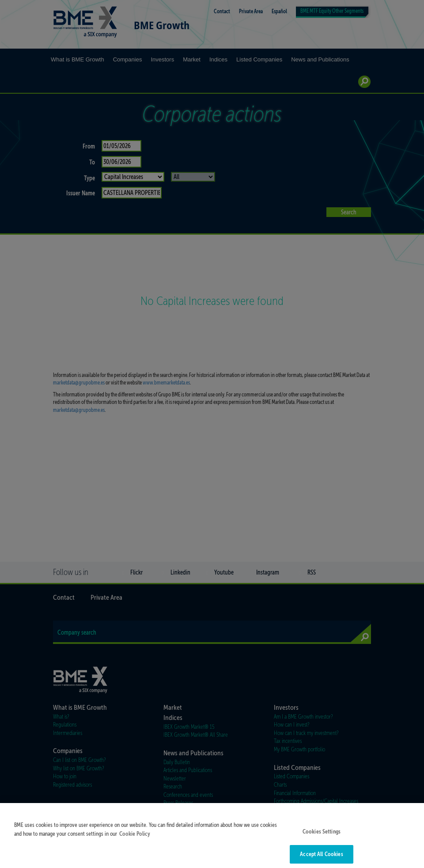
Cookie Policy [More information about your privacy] (135, 839)
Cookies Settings (322, 837)
